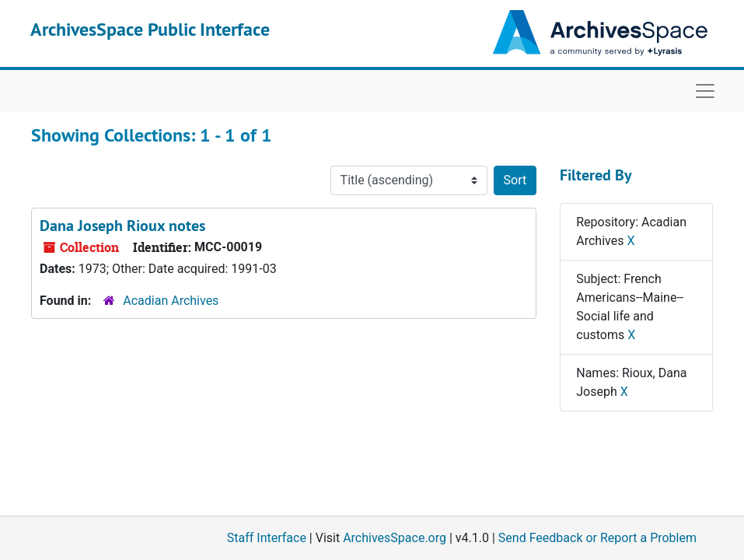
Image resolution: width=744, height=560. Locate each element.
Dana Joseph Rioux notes (122, 226)
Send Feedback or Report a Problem (597, 538)
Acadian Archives (171, 301)
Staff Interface (267, 538)
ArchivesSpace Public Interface (150, 29)
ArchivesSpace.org (395, 538)
